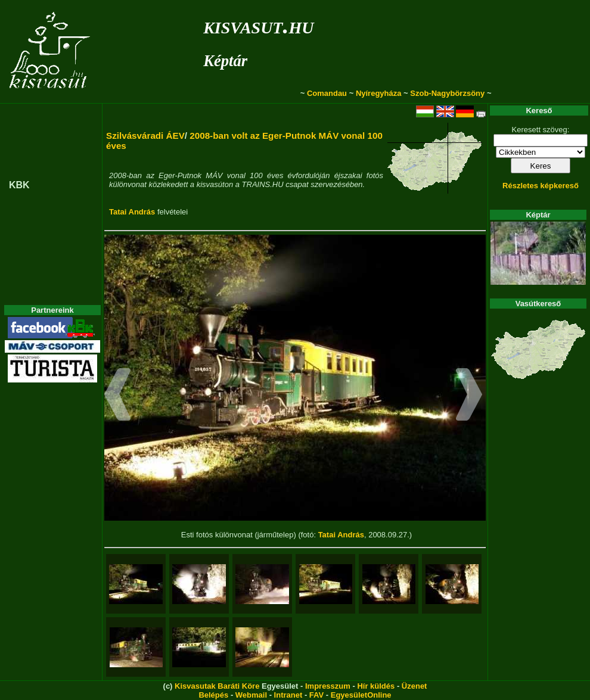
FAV (316, 695)
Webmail (251, 695)
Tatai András (132, 212)
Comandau (327, 93)
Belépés (213, 695)
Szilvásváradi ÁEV (145, 136)
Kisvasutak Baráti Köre (217, 686)
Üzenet (414, 686)
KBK (19, 185)
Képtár (225, 61)
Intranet (288, 695)
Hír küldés (376, 686)
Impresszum (328, 686)
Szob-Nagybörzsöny (447, 93)
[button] (118, 396)
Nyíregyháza (379, 93)
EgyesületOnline (361, 695)
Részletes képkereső (541, 186)
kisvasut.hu (258, 25)
